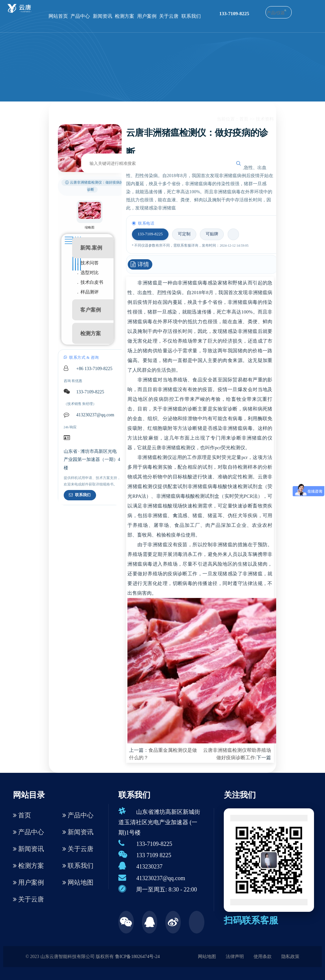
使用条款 (263, 957)
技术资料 (265, 119)
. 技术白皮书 (90, 282)
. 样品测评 (88, 292)
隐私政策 (290, 957)
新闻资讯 (103, 16)
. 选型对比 (88, 273)
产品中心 (80, 16)
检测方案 (125, 16)
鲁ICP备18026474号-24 (137, 957)
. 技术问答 (88, 263)
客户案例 (91, 310)
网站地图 (78, 882)
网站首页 (58, 16)
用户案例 (147, 16)
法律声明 (235, 957)
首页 (244, 119)
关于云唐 (169, 16)
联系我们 (191, 16)
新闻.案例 (91, 248)
